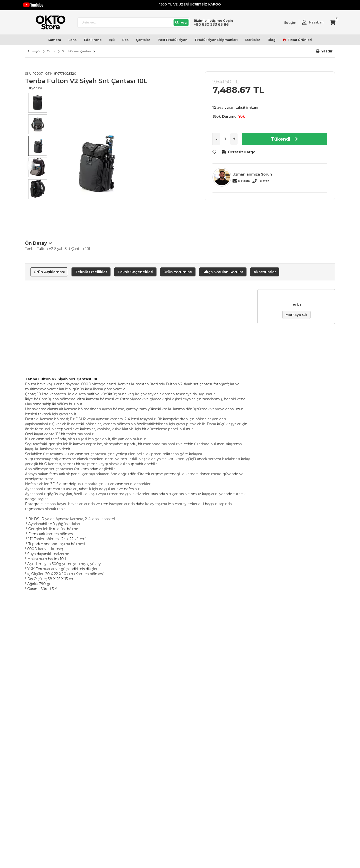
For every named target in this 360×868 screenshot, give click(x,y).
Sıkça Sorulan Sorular (223, 272)
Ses (125, 40)
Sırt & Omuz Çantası (76, 51)
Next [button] (190, 166)
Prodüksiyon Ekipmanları (216, 40)
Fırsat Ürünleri (300, 40)
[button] (324, 51)
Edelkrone (93, 40)
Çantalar (143, 40)
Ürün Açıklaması (49, 272)
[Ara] (181, 23)
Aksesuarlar (265, 272)
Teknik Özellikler (91, 272)
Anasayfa (34, 51)
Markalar (253, 40)
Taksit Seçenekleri (135, 272)
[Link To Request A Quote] (286, 22)
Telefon (264, 181)
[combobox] (134, 23)
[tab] (49, 272)
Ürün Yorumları (178, 272)
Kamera (54, 40)
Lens (72, 40)
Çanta (51, 51)
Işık (112, 40)
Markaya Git (296, 315)
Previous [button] (30, 166)
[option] (123, 161)
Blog (272, 40)
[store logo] (48, 22)
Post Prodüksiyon (173, 40)
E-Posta (244, 181)
